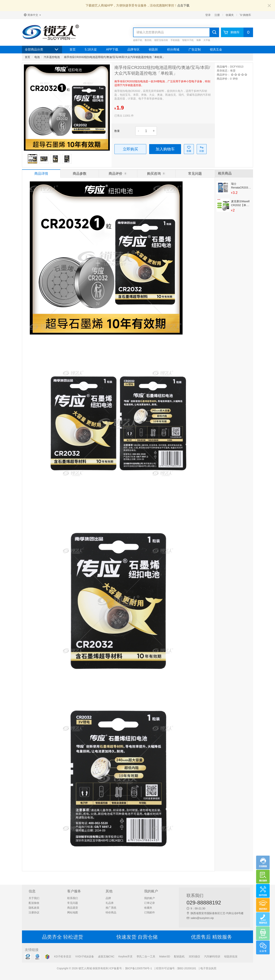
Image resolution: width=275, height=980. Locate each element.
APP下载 (112, 49)
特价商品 (111, 912)
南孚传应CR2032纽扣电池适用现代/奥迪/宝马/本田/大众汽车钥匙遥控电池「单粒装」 (114, 57)
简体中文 (32, 15)
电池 (37, 57)
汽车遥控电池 (52, 57)
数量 (117, 131)
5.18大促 (91, 49)
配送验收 (34, 903)
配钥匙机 (179, 956)
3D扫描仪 (194, 956)
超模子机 (138, 40)
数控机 (148, 40)
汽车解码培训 (212, 956)
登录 (208, 15)
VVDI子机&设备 (85, 956)
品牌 (108, 898)
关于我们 (34, 898)
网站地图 (73, 912)
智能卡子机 (188, 40)
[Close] (269, 6)
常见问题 (73, 903)
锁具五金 (216, 49)
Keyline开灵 (125, 956)
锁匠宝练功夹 (161, 40)
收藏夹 (230, 15)
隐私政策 (34, 908)
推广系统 (111, 908)
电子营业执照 (208, 968)
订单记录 (150, 903)
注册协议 (34, 912)
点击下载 (183, 5)
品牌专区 (133, 49)
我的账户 (150, 898)
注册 (217, 15)
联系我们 (73, 898)
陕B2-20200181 (187, 968)
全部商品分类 (42, 50)
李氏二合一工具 (146, 956)
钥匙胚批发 (231, 956)
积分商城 (173, 49)
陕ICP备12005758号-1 (138, 968)
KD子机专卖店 (63, 956)
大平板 (207, 40)
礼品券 (110, 903)
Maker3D (165, 956)
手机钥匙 (175, 40)
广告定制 (195, 49)
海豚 (199, 40)
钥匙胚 (153, 49)
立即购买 (130, 149)
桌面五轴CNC (106, 956)
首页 (73, 49)
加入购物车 (165, 149)
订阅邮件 (150, 912)
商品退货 (73, 908)
